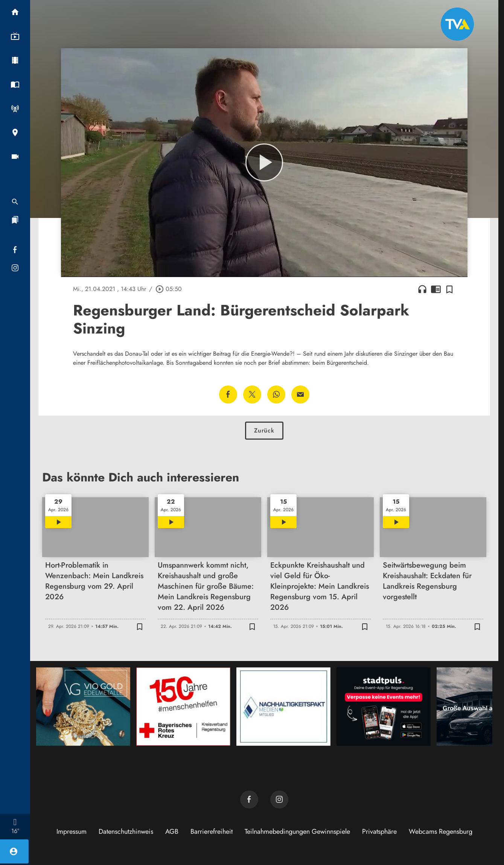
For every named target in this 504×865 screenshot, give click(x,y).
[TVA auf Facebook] (249, 800)
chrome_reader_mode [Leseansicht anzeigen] (436, 289)
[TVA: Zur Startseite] (457, 24)
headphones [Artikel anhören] (422, 289)
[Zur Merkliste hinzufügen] (449, 289)
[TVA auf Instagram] (279, 800)
